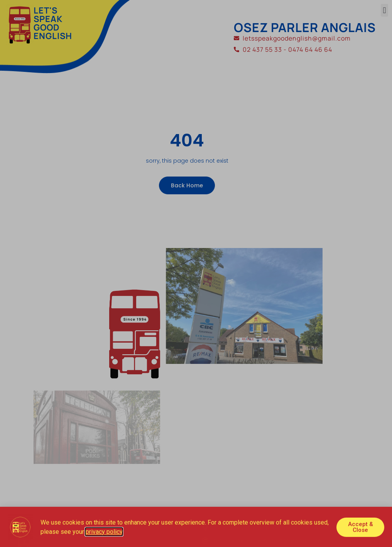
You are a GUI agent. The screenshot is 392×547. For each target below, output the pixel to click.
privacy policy (104, 533)
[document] (196, 273)
